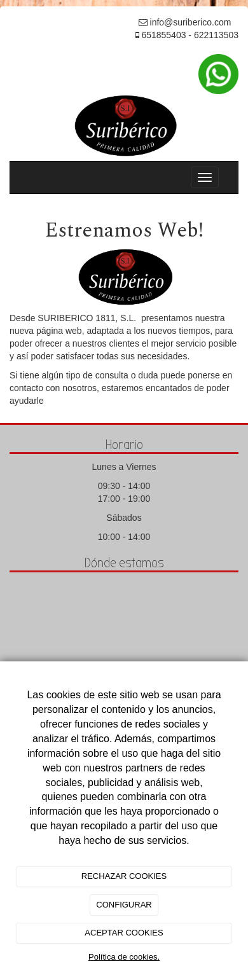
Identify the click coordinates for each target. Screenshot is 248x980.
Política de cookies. (124, 957)
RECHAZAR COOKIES (124, 876)
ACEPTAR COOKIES (124, 933)
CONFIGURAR (124, 905)
